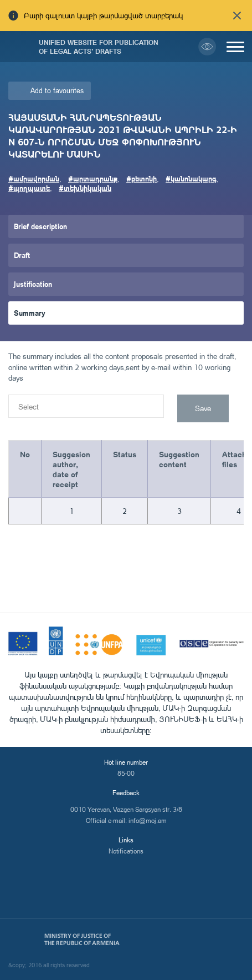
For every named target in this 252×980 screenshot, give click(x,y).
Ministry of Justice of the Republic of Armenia (82, 939)
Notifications (126, 851)
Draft (22, 255)
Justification (33, 284)
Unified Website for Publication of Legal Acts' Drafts (99, 47)
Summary (30, 313)
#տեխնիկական (85, 188)
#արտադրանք (93, 178)
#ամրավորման (34, 178)
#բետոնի (142, 178)
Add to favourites (57, 90)
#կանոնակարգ (191, 178)
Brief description (40, 226)
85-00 (126, 773)
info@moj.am (148, 820)
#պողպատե (29, 188)
